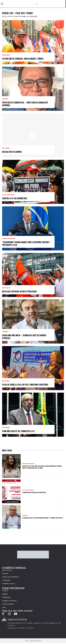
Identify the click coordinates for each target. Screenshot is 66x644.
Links (4, 607)
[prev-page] (3, 533)
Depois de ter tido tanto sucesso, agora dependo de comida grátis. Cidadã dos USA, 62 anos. (42, 467)
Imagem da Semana (9, 601)
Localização (6, 580)
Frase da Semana (9, 239)
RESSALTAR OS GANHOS (12, 152)
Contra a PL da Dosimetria (15, 198)
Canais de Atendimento (11, 577)
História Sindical (8, 604)
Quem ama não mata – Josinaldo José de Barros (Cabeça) (24, 337)
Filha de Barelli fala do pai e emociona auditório (25, 385)
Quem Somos (7, 570)
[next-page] (7, 533)
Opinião (5, 99)
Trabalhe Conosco (9, 583)
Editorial (6, 148)
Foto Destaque (8, 195)
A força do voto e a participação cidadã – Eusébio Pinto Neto (43, 518)
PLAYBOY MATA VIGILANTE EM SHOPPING (34, 492)
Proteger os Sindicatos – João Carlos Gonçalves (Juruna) (25, 104)
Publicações (6, 597)
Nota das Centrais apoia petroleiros (19, 291)
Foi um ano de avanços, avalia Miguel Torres (23, 59)
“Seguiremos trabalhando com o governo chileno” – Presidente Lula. (27, 244)
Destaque (6, 55)
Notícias (5, 591)
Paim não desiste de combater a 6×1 (19, 431)
